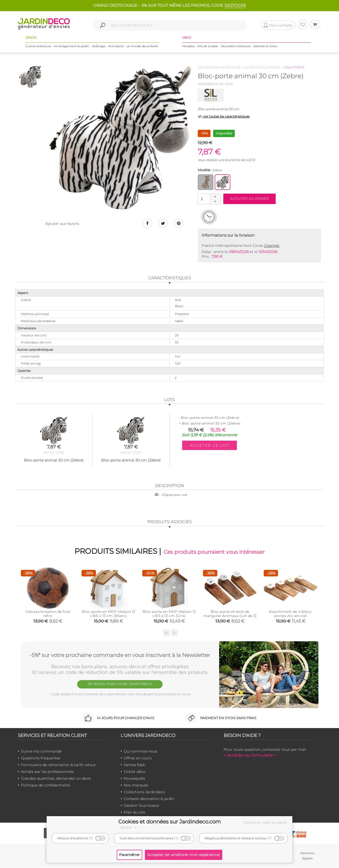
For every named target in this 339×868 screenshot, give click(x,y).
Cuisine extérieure (38, 47)
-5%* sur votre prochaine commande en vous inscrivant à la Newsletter (120, 655)
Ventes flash (135, 765)
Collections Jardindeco (144, 792)
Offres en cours (138, 759)
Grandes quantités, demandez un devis (56, 779)
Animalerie (116, 47)
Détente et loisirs (265, 47)
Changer (272, 245)
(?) (91, 838)
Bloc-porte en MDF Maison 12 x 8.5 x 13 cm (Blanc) (109, 614)
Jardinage (99, 47)
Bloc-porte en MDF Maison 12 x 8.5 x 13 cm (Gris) (169, 614)
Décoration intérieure (236, 47)
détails (129, 827)
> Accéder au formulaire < (250, 756)
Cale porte (294, 67)
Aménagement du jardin (72, 47)
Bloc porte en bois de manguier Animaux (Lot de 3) (230, 614)
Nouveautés (134, 779)
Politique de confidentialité (46, 786)
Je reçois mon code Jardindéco (120, 685)
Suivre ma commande (41, 752)
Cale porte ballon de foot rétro (48, 614)
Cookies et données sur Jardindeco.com (169, 822)
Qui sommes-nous (141, 752)
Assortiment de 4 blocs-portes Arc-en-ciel (291, 614)
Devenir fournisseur (142, 806)
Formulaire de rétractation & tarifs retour (58, 765)
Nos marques (136, 786)
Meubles (189, 47)
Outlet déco (135, 772)
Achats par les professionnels (48, 772)
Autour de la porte (263, 67)
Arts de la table (208, 47)
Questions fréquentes (41, 759)
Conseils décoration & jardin (149, 799)
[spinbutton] (209, 199)
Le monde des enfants (142, 47)
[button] (215, 196)
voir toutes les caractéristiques (224, 116)
